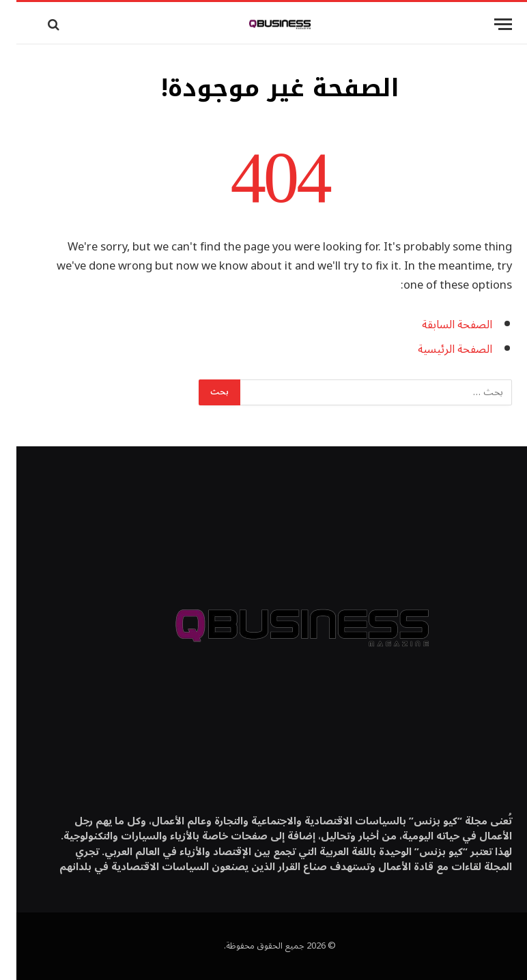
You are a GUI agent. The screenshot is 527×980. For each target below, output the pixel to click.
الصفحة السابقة (441, 325)
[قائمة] (487, 24)
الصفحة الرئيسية (439, 349)
